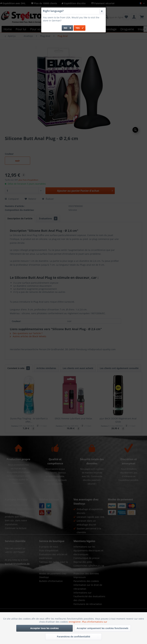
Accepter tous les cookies (44, 628)
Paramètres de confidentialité (73, 637)
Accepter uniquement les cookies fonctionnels (103, 628)
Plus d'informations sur (95, 622)
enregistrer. (75, 622)
